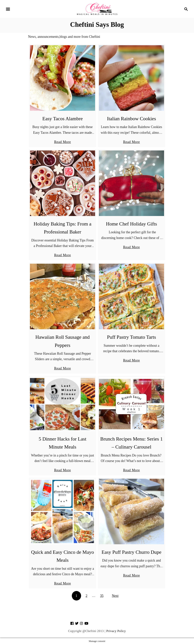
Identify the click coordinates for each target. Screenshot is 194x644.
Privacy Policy (116, 631)
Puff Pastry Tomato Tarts (132, 337)
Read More (63, 142)
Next (115, 596)
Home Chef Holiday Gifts (131, 224)
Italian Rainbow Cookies (132, 119)
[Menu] (8, 9)
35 (102, 596)
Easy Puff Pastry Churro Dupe (131, 552)
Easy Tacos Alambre (63, 119)
